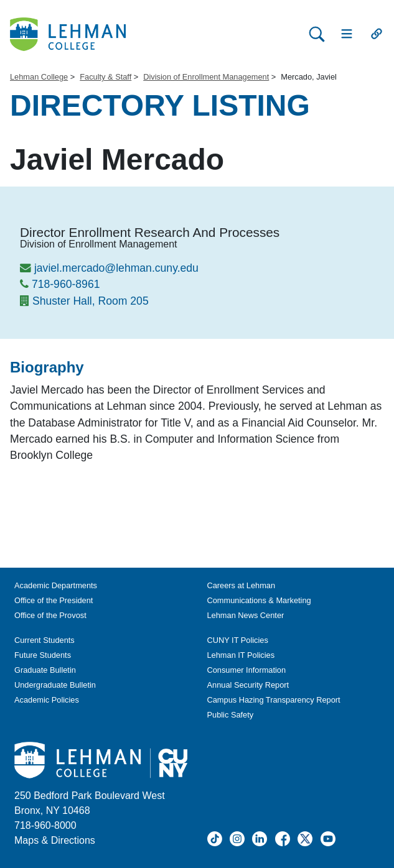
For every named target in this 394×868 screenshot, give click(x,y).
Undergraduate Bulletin (55, 685)
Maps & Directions (55, 840)
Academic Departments (56, 585)
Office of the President (54, 600)
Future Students (43, 655)
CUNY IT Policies (238, 640)
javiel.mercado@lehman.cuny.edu (116, 268)
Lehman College (39, 77)
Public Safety (231, 715)
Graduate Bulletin (45, 670)
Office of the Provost (50, 615)
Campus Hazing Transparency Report (274, 700)
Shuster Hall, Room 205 (91, 301)
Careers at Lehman (242, 585)
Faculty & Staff (106, 77)
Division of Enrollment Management (206, 77)
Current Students (45, 640)
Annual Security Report (248, 685)
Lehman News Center (246, 615)
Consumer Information (247, 670)
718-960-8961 (66, 284)
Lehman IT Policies (241, 655)
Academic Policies (47, 700)
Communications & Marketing (259, 600)
